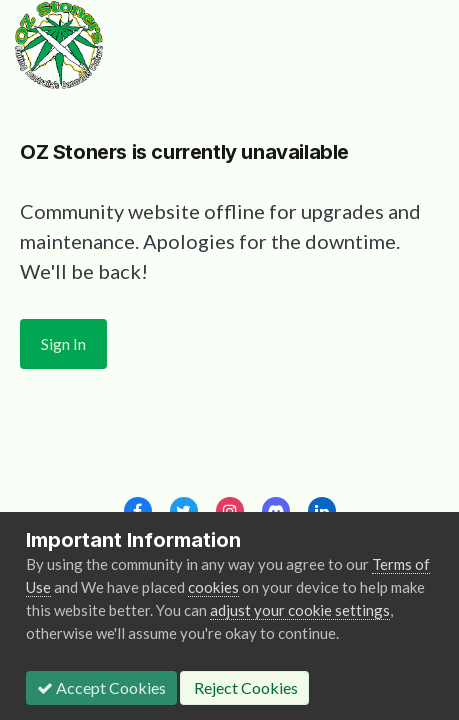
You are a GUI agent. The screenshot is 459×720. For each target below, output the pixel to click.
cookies (213, 587)
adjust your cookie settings (300, 610)
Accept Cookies (101, 687)
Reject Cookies (244, 687)
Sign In (63, 343)
